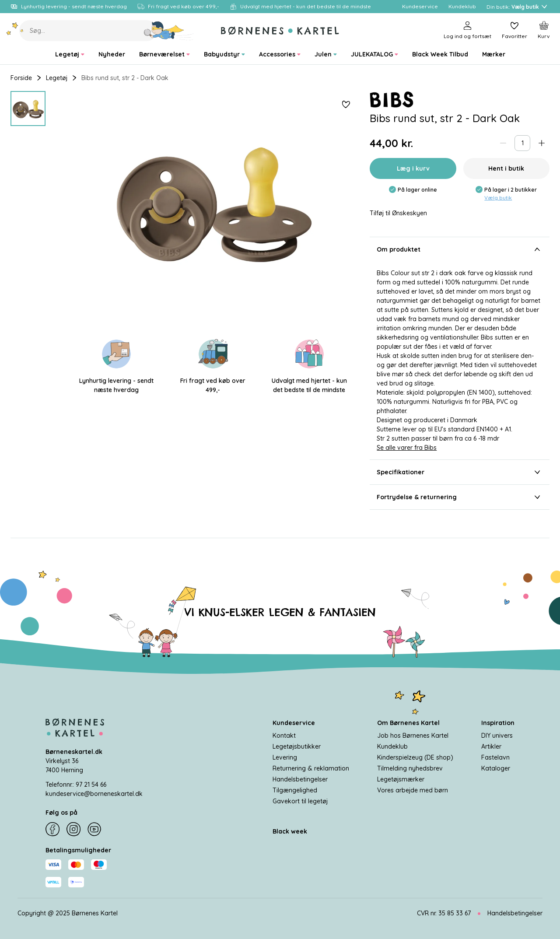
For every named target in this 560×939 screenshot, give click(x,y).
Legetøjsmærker (401, 779)
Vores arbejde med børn (413, 790)
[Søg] (169, 31)
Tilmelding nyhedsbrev (410, 768)
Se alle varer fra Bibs (407, 448)
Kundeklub (392, 746)
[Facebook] (52, 829)
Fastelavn (495, 757)
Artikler (491, 746)
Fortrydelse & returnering (460, 497)
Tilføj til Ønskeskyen (398, 213)
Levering (285, 757)
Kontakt (284, 736)
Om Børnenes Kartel (408, 723)
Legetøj (57, 78)
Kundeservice (294, 723)
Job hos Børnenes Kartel (413, 736)
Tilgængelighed (295, 790)
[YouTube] (94, 829)
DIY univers (497, 736)
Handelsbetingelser (300, 779)
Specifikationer (460, 472)
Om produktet (460, 249)
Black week (290, 831)
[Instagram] (73, 829)
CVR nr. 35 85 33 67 (444, 913)
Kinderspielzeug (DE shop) (415, 757)
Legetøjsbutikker (297, 746)
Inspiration (498, 723)
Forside (21, 78)
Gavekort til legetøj (300, 801)
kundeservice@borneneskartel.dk (94, 794)
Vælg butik (498, 198)
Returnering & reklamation (311, 768)
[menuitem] (70, 54)
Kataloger (496, 768)
